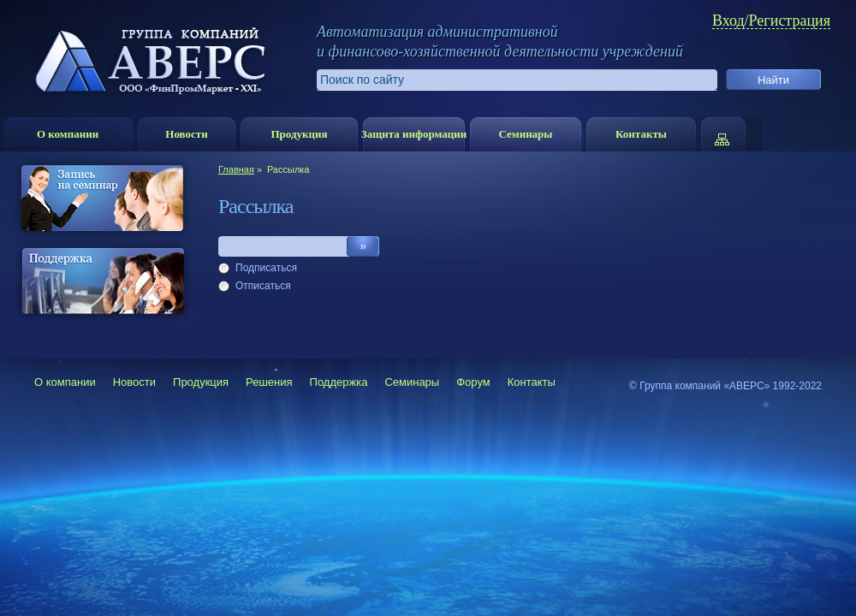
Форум (473, 382)
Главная (236, 169)
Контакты (641, 134)
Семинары (525, 134)
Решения (269, 382)
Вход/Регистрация (771, 21)
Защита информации (414, 134)
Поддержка (339, 382)
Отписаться (263, 286)
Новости (186, 134)
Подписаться (266, 268)
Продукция (299, 134)
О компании (68, 134)
